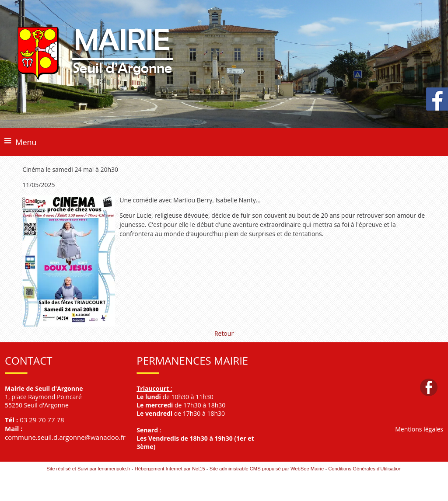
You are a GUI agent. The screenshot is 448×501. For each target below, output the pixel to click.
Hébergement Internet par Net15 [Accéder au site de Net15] (170, 469)
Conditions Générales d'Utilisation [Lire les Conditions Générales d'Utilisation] (365, 469)
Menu (26, 142)
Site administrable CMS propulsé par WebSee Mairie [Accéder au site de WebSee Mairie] (267, 469)
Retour (224, 333)
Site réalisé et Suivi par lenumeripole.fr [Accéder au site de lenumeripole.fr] (88, 469)
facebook (429, 387)
